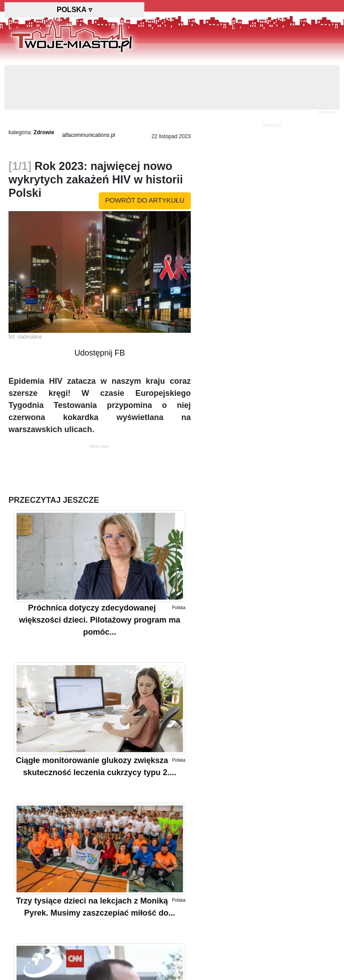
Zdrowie (44, 132)
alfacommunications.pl (89, 135)
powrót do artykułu (145, 200)
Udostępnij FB (99, 353)
